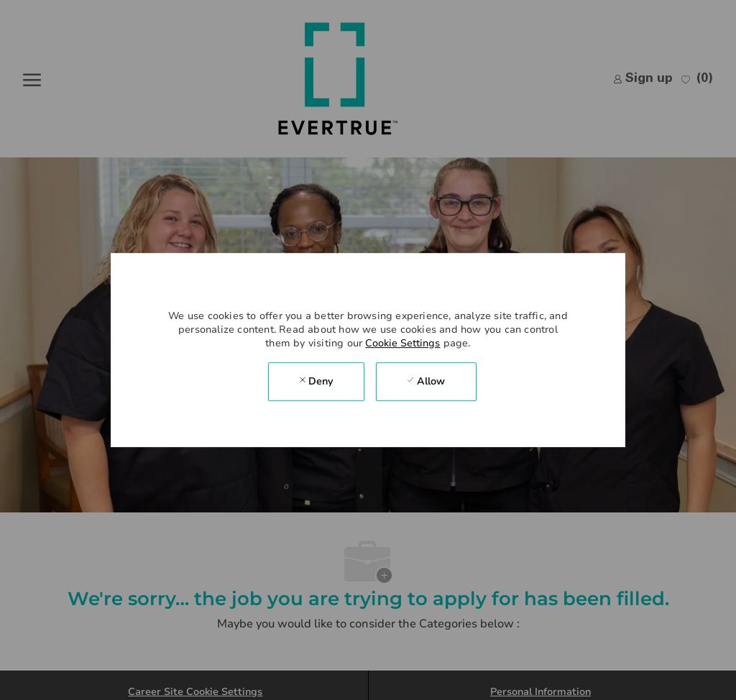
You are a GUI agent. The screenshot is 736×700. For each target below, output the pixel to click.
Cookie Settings (402, 343)
